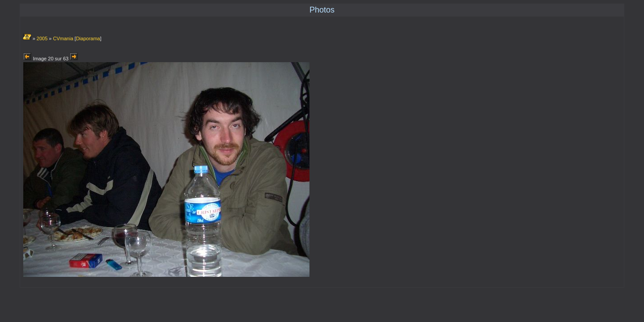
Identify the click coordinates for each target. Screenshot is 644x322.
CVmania (63, 38)
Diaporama (88, 38)
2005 (42, 38)
